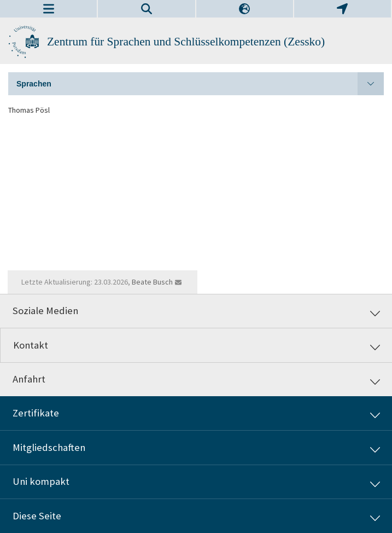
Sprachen (200, 84)
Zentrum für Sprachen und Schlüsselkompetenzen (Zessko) (186, 42)
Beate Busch (152, 282)
